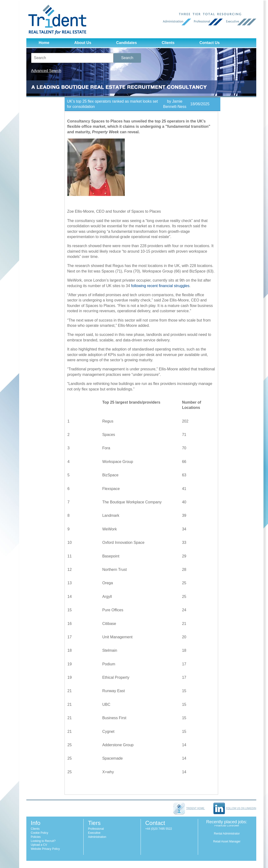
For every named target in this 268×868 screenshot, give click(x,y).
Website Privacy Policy (45, 849)
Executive (94, 833)
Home (44, 43)
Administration (97, 837)
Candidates (126, 43)
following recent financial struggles (160, 286)
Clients (168, 43)
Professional (96, 829)
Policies (36, 837)
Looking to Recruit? (43, 841)
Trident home (189, 808)
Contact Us (210, 43)
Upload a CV (39, 845)
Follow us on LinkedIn (235, 808)
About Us (83, 43)
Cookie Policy (40, 833)
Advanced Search (46, 71)
